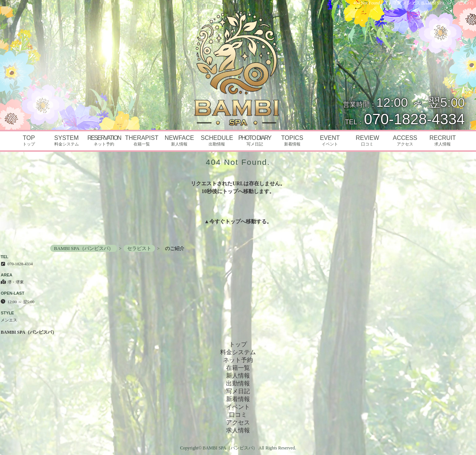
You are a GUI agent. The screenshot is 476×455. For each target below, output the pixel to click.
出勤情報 (238, 383)
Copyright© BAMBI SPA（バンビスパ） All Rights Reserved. (238, 448)
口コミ (238, 415)
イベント (238, 407)
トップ (233, 222)
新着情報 (238, 399)
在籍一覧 (238, 368)
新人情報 (238, 376)
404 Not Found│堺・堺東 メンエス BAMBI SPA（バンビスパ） (415, 3)
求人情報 (238, 430)
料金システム (238, 352)
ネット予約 (238, 360)
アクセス (238, 422)
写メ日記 (238, 391)
